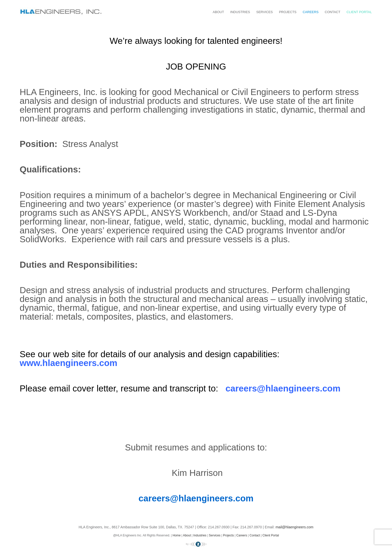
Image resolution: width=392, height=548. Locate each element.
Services (265, 12)
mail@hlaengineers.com (295, 527)
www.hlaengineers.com (69, 363)
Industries (240, 12)
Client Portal (359, 12)
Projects (288, 12)
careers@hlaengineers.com (283, 388)
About (218, 12)
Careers (311, 12)
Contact (333, 12)
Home (177, 535)
